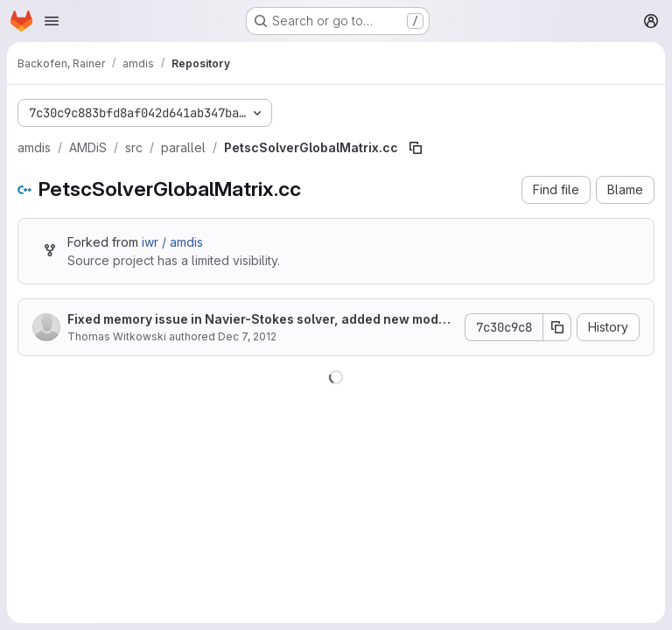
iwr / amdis (172, 242)
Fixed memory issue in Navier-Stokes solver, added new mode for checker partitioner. (261, 320)
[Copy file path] (416, 148)
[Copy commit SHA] (557, 327)
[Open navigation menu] (52, 21)
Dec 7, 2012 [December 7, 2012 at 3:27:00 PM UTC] (247, 336)
